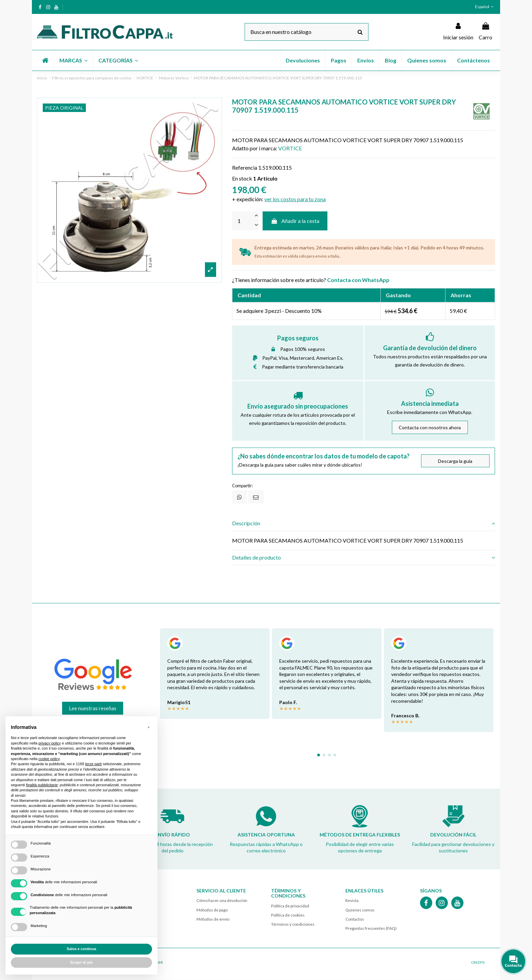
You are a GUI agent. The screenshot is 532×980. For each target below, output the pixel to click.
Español (485, 7)
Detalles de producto (364, 558)
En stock (242, 178)
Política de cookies (288, 915)
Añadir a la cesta (295, 221)
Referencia (245, 167)
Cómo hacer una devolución (222, 901)
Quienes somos (360, 910)
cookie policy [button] (49, 759)
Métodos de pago (212, 910)
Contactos (355, 919)
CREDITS (478, 963)
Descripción (364, 524)
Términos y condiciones (293, 924)
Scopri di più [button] (82, 962)
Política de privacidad (290, 906)
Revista (352, 901)
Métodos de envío (213, 919)
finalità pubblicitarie (42, 785)
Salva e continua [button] (82, 949)
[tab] (364, 524)
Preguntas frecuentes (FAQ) (371, 928)
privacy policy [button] (50, 743)
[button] (73, 60)
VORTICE (290, 148)
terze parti (93, 764)
